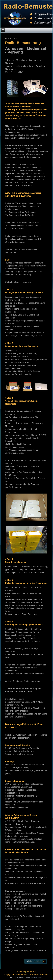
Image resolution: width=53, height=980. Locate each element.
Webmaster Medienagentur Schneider (21, 977)
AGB (35, 972)
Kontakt (29, 972)
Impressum (21, 972)
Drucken (8, 38)
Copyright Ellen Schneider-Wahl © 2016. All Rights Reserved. (26, 975)
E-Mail (15, 38)
